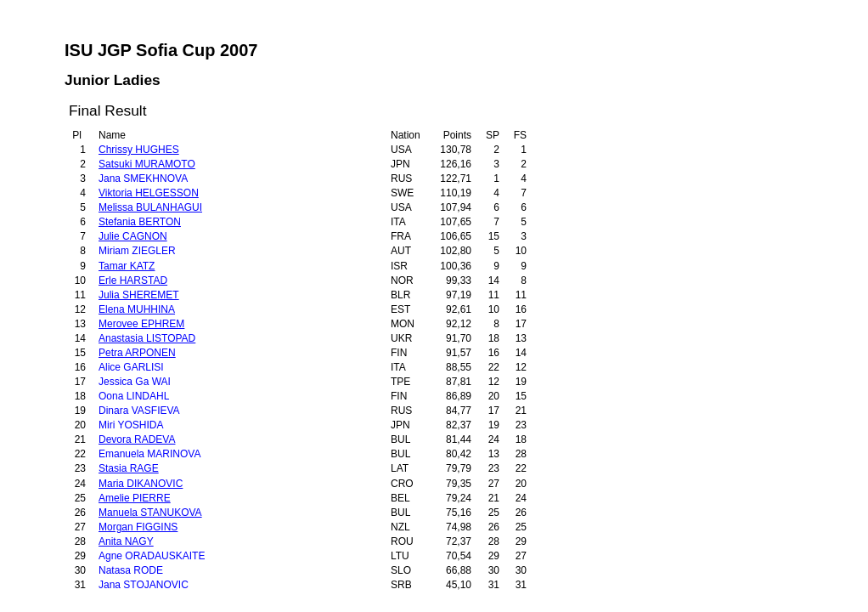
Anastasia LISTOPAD (147, 338)
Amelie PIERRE (135, 498)
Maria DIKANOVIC (141, 484)
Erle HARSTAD (133, 280)
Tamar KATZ (127, 266)
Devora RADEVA (137, 439)
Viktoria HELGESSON (149, 193)
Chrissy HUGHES (139, 150)
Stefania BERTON (140, 222)
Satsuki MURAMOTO (147, 164)
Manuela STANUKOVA (150, 513)
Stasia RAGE (129, 468)
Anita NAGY (126, 541)
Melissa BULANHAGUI (150, 207)
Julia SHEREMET (139, 295)
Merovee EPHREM (141, 324)
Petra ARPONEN (137, 353)
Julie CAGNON (133, 236)
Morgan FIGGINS (138, 527)
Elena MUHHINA (137, 309)
